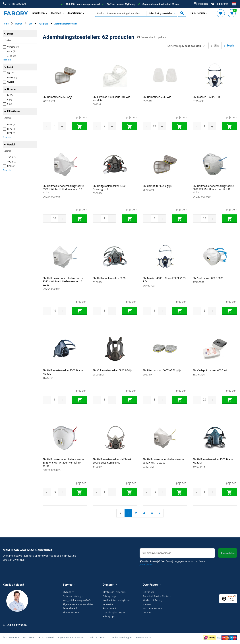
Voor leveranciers (152, 608)
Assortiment (109, 608)
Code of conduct (97, 637)
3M (30, 24)
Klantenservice (71, 612)
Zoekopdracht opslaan (151, 37)
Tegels (229, 46)
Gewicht (12, 145)
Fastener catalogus (73, 596)
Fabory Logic (110, 596)
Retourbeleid (70, 608)
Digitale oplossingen (114, 612)
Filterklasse (14, 111)
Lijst (215, 46)
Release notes (144, 637)
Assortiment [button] (75, 13)
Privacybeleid (46, 637)
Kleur (10, 67)
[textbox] (121, 13)
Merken (19, 24)
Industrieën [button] (38, 13)
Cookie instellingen (121, 637)
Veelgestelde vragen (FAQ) (77, 600)
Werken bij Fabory (153, 600)
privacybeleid (146, 564)
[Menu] (235, 596)
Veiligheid (43, 24)
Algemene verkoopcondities (78, 604)
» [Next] (160, 513)
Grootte (11, 89)
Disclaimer (29, 637)
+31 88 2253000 (14, 4)
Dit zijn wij (148, 592)
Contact (147, 612)
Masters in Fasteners (114, 592)
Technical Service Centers (157, 596)
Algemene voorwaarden (71, 637)
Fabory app (109, 616)
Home (6, 24)
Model (11, 34)
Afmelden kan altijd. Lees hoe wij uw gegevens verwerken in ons (172, 563)
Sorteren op (184, 46)
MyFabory (68, 592)
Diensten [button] (56, 13)
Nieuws (147, 604)
